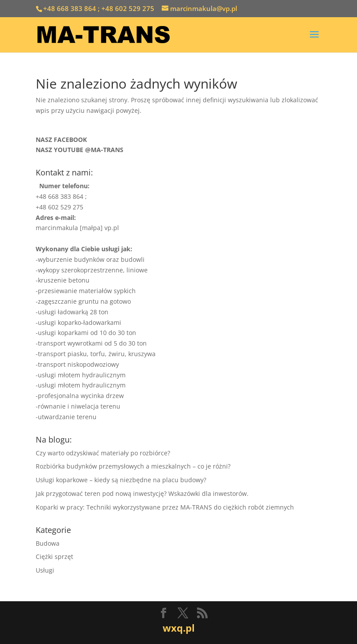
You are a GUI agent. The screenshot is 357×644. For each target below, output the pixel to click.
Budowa (48, 543)
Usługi (45, 570)
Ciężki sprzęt (54, 557)
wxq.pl (179, 628)
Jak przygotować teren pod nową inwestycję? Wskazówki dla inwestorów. (142, 493)
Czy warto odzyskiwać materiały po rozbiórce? (103, 453)
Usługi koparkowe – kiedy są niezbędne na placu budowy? (121, 480)
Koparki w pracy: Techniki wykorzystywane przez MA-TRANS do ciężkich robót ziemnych (165, 507)
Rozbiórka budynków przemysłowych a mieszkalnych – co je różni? (133, 466)
